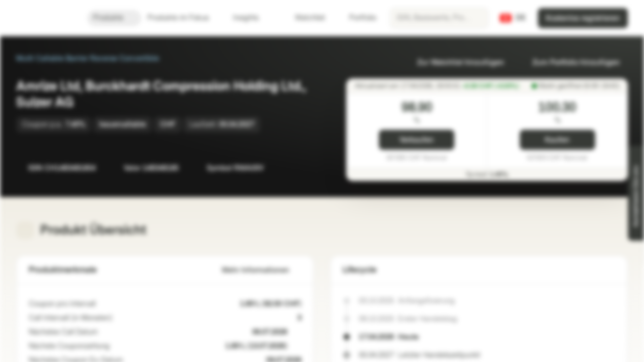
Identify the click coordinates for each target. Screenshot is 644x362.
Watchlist (304, 18)
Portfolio (357, 18)
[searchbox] (439, 18)
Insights (252, 18)
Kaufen (557, 140)
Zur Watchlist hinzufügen (455, 63)
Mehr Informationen (262, 270)
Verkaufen (417, 140)
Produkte (114, 18)
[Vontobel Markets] (44, 18)
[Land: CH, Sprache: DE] (513, 18)
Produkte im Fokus (184, 18)
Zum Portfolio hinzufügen (570, 63)
